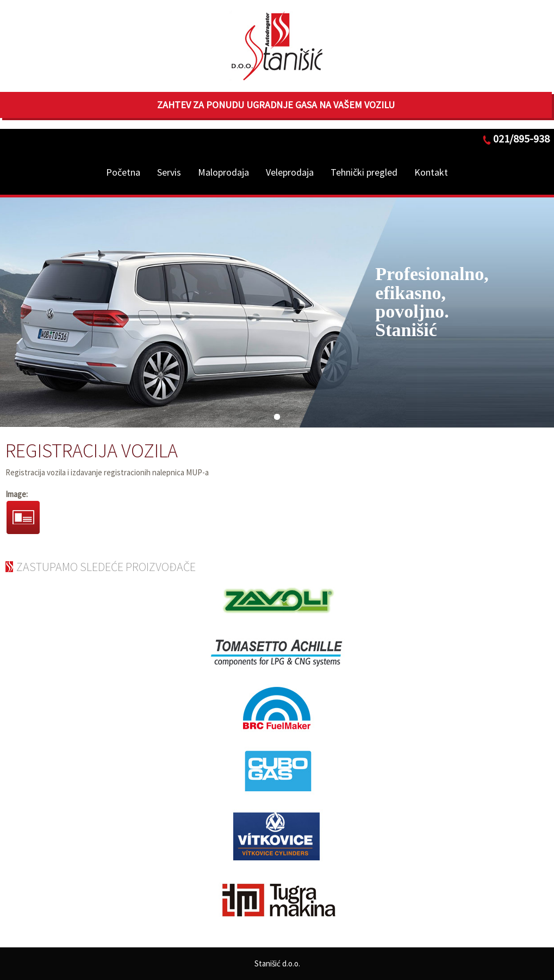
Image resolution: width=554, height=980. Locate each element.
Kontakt (431, 172)
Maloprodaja (223, 172)
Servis (169, 172)
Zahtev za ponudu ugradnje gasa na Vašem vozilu (276, 105)
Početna (123, 172)
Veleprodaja (290, 172)
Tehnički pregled (364, 172)
